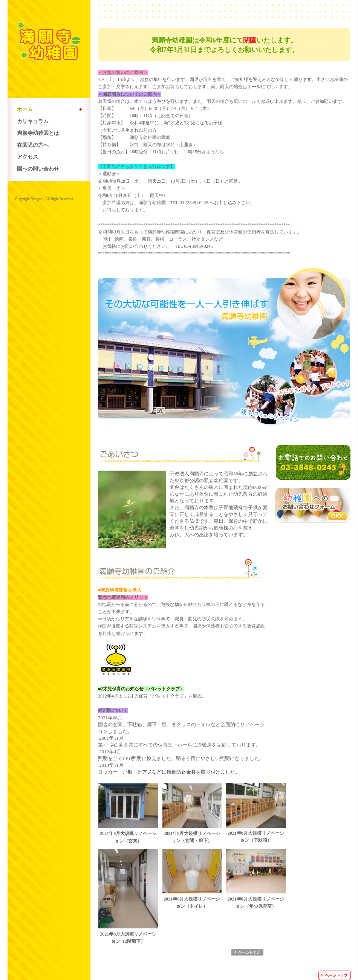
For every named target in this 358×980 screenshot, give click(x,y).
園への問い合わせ (38, 169)
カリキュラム (33, 121)
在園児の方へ (33, 145)
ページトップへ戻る (247, 952)
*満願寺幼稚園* (49, 44)
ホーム (25, 109)
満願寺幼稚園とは (38, 133)
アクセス (28, 157)
